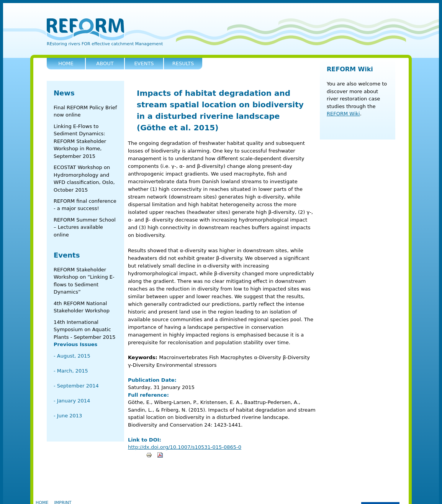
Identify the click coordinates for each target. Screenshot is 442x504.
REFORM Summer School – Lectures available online (85, 227)
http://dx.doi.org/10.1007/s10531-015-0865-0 (185, 447)
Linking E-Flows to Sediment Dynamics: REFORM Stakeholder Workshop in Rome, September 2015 (80, 141)
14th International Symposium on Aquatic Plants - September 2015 (85, 330)
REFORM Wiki (350, 69)
